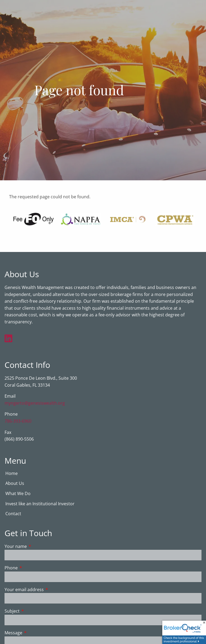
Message (35, 633)
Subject (34, 612)
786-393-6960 (18, 421)
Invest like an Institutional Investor (40, 504)
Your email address (46, 590)
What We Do (18, 494)
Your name (37, 547)
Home (12, 474)
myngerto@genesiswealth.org (35, 403)
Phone (33, 568)
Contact (13, 514)
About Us (15, 484)
